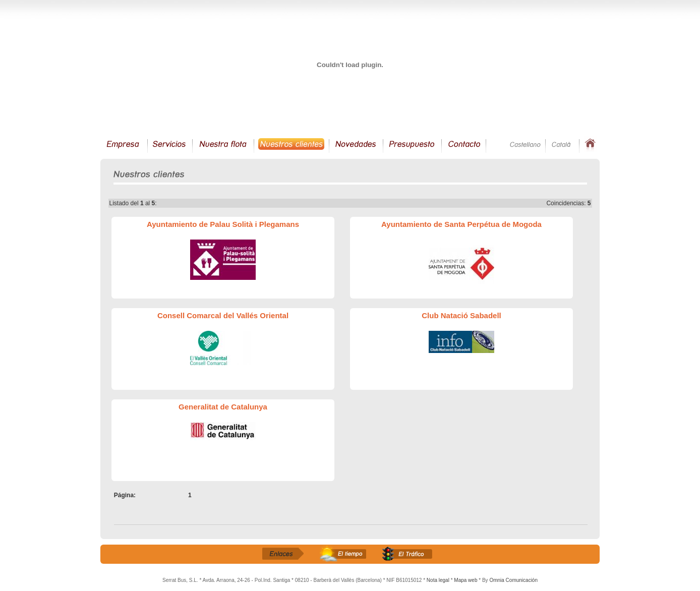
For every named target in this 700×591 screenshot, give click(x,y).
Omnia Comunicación (513, 580)
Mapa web (465, 580)
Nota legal (438, 580)
